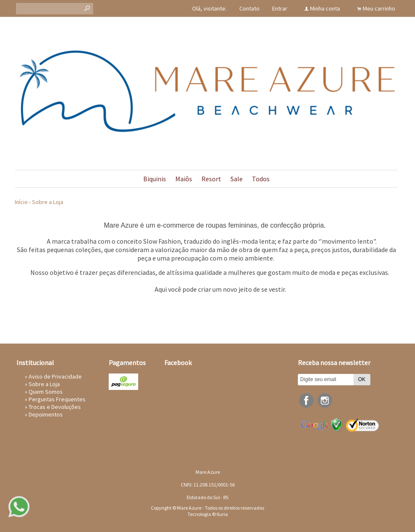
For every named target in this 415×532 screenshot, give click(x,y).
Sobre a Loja (48, 202)
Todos (261, 179)
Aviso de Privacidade (55, 376)
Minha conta (325, 8)
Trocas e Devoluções (55, 407)
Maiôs (184, 179)
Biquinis (155, 179)
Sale (237, 179)
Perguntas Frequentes (57, 399)
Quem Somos (46, 392)
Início (21, 202)
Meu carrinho (379, 8)
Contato (249, 8)
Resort (211, 179)
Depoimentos (46, 414)
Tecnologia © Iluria (208, 514)
